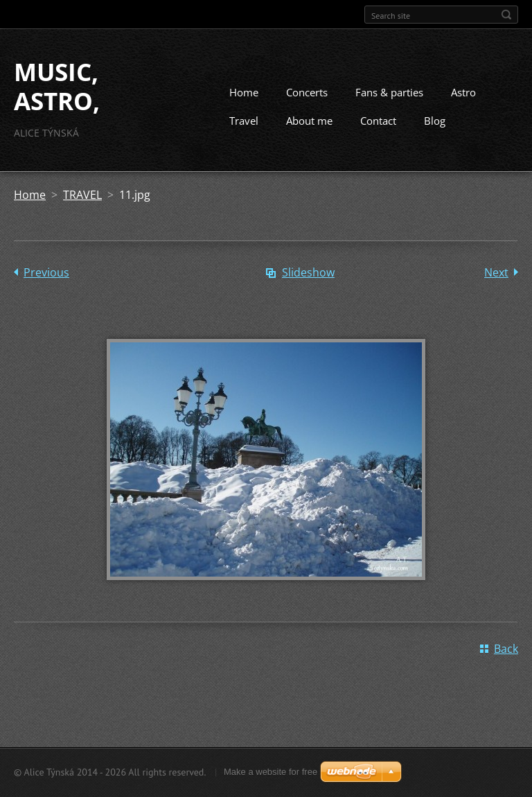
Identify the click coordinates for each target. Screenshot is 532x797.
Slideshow (308, 272)
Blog (435, 121)
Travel (244, 121)
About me (309, 121)
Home (244, 92)
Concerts (307, 92)
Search (506, 15)
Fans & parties (389, 92)
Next (496, 272)
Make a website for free (271, 772)
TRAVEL (82, 195)
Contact (378, 121)
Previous (46, 272)
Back (506, 649)
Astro (463, 92)
